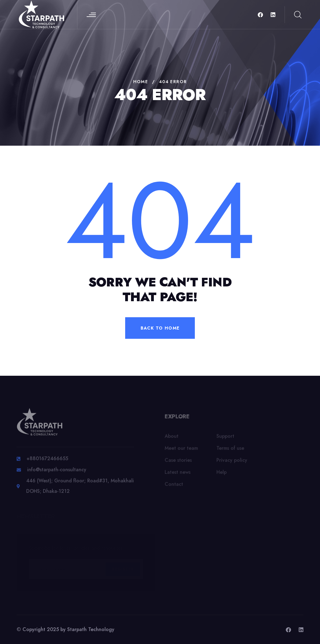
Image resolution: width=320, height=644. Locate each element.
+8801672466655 (47, 461)
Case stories (178, 462)
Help (222, 474)
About (172, 438)
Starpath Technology (91, 629)
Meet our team (181, 450)
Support (225, 438)
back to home (160, 328)
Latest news (178, 474)
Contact (174, 486)
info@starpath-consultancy (57, 472)
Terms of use (230, 450)
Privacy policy (232, 462)
